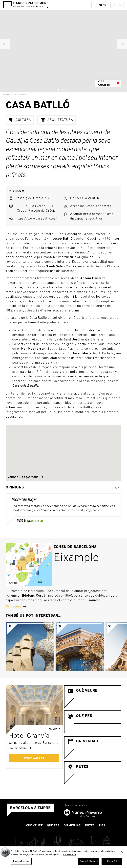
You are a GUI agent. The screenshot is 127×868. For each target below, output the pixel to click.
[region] (63, 857)
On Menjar (72, 826)
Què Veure (34, 826)
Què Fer (53, 826)
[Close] (122, 852)
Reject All (112, 861)
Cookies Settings (21, 861)
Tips (102, 826)
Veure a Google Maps (25, 477)
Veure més (16, 607)
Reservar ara (34, 758)
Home (6, 95)
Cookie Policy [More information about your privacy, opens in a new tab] (70, 855)
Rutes (90, 826)
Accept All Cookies (89, 861)
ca (113, 5)
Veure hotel (20, 748)
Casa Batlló (19, 95)
